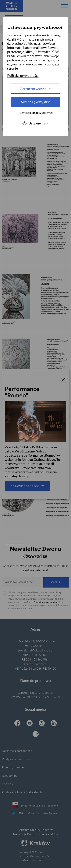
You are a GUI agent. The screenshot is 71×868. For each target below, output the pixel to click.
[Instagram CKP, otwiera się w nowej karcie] (42, 724)
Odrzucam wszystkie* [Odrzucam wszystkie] (35, 89)
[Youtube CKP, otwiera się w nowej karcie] (30, 724)
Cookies (7, 784)
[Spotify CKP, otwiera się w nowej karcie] (36, 734)
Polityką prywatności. (46, 602)
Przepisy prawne (13, 767)
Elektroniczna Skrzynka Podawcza (36, 813)
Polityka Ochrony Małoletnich (22, 792)
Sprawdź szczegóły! (28, 486)
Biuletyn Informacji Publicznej (35, 805)
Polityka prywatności (16, 759)
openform (38, 860)
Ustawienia (36, 123)
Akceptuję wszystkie (36, 102)
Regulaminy (10, 775)
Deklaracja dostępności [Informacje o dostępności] (17, 751)
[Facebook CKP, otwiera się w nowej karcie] (17, 724)
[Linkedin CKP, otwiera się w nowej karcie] (54, 724)
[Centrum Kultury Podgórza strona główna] (12, 6)
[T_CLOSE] (63, 380)
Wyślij (56, 582)
